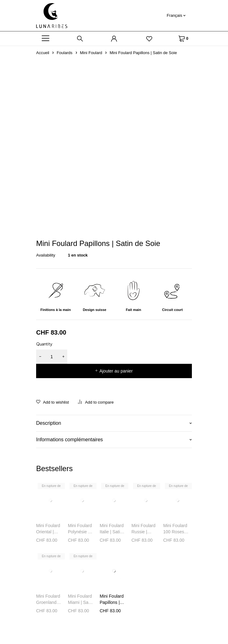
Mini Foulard (91, 53)
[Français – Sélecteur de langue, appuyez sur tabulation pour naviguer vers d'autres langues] (176, 16)
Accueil (43, 53)
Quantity (44, 344)
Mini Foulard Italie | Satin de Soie (112, 532)
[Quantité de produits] (52, 357)
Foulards (65, 53)
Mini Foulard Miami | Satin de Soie (81, 602)
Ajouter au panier (116, 371)
